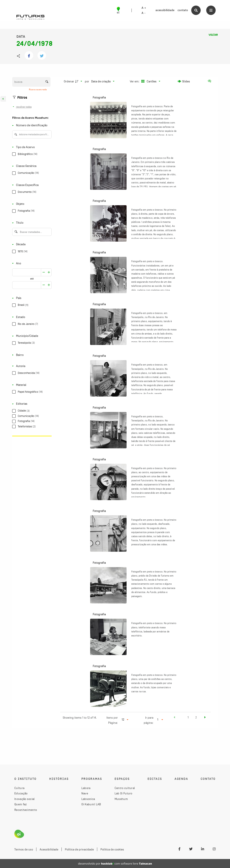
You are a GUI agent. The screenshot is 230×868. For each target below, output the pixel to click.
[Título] (31, 223)
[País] (31, 298)
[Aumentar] (44, 272)
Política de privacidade (79, 849)
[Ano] (31, 263)
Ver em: (135, 81)
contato (183, 10)
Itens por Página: (112, 720)
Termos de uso (24, 849)
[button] (175, 718)
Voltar (213, 35)
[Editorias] (31, 404)
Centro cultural (125, 788)
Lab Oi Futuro (123, 793)
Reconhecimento (26, 810)
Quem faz (21, 804)
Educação (21, 793)
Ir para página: (149, 720)
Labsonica (88, 799)
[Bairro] (31, 355)
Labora (86, 788)
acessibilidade (165, 10)
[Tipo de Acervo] (31, 147)
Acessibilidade (49, 849)
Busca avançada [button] (38, 90)
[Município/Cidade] (31, 336)
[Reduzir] (49, 272)
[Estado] (31, 317)
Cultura (19, 788)
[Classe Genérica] (31, 166)
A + (144, 8)
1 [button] (188, 717)
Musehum (121, 799)
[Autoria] (31, 366)
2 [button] (196, 717)
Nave (85, 793)
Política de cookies (112, 849)
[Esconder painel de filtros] (3, 99)
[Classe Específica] (31, 185)
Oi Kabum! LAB (91, 804)
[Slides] (184, 81)
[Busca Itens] (31, 82)
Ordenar (69, 81)
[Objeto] (31, 204)
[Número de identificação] (31, 126)
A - (143, 13)
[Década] (31, 244)
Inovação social (25, 799)
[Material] (31, 385)
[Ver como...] (211, 81)
